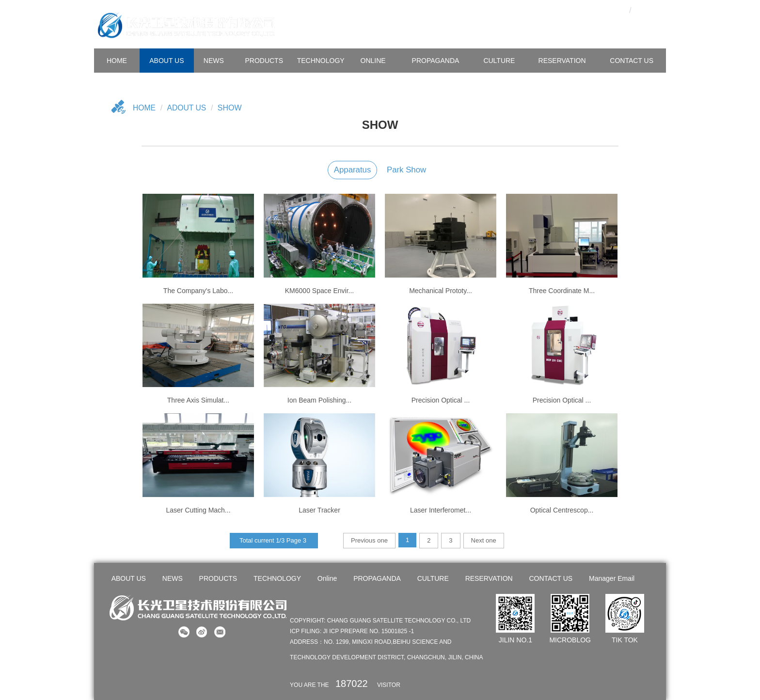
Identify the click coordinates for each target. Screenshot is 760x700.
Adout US (188, 108)
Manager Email (611, 578)
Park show (406, 170)
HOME (117, 61)
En (647, 8)
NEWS (214, 61)
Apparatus (353, 170)
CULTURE (499, 61)
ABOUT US (166, 61)
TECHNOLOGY (321, 61)
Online (373, 61)
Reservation (562, 61)
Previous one (369, 540)
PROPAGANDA (436, 61)
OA (600, 8)
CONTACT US (632, 61)
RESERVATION (489, 578)
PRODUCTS (264, 61)
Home (144, 108)
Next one (484, 540)
